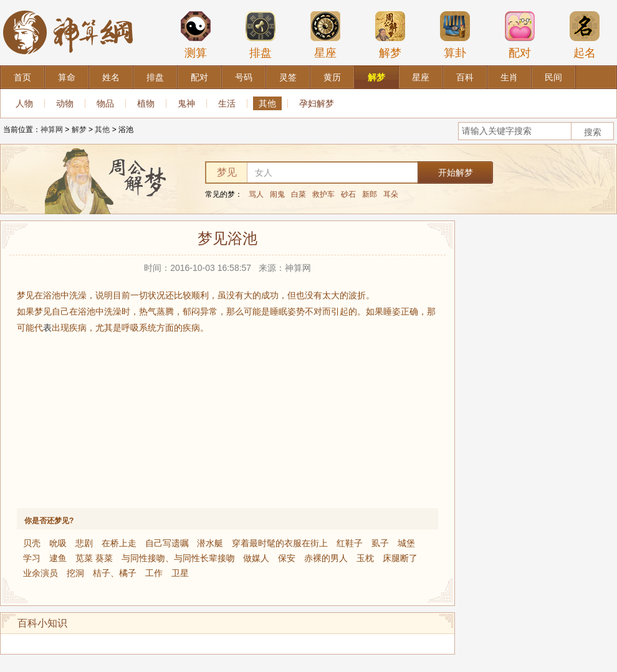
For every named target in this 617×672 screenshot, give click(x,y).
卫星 (180, 573)
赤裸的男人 (326, 558)
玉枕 (365, 558)
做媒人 (256, 558)
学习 (32, 558)
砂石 (348, 194)
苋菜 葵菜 (94, 558)
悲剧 (84, 543)
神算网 (52, 130)
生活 (227, 103)
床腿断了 (400, 558)
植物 (146, 103)
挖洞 (75, 573)
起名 (585, 35)
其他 (267, 103)
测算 (196, 35)
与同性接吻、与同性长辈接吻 (178, 558)
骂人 (256, 194)
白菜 (299, 194)
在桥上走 (119, 543)
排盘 (261, 35)
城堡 (406, 543)
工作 (154, 573)
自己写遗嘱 (167, 543)
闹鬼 (277, 194)
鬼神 (186, 103)
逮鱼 (58, 558)
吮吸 (58, 543)
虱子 (380, 543)
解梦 (390, 35)
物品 (105, 103)
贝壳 (32, 543)
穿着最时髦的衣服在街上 (280, 543)
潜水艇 (210, 543)
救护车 (323, 194)
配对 (520, 35)
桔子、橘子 (115, 573)
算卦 (455, 35)
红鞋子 (350, 543)
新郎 (370, 194)
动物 (65, 103)
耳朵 (391, 194)
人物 (24, 103)
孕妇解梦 (317, 103)
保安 (287, 558)
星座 (325, 35)
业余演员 (41, 573)
